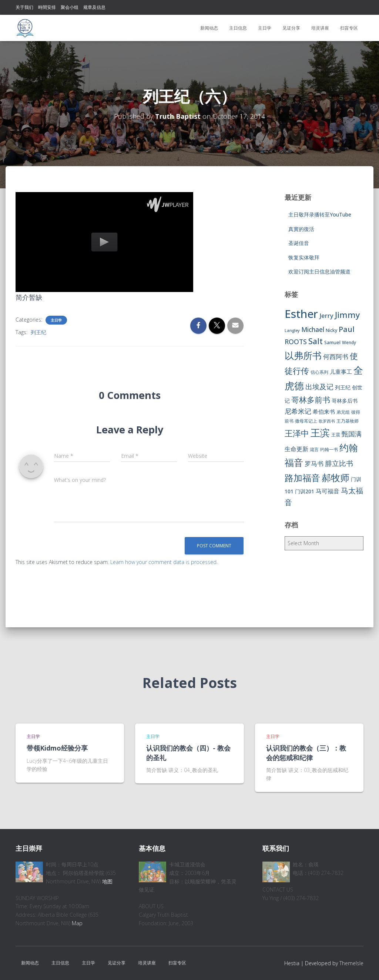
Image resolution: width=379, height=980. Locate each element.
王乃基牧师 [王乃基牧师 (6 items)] (348, 421)
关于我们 (24, 7)
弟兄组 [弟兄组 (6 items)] (343, 412)
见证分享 (291, 28)
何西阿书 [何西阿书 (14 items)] (336, 357)
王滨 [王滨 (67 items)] (320, 433)
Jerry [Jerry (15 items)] (326, 316)
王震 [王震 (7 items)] (336, 435)
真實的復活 (301, 229)
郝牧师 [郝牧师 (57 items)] (336, 477)
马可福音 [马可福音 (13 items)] (328, 491)
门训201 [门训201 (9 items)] (305, 491)
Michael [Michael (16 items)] (313, 330)
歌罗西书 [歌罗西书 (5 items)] (327, 421)
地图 (107, 881)
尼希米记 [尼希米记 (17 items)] (298, 411)
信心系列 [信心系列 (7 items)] (319, 372)
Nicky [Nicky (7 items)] (331, 330)
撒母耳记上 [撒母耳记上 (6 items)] (306, 421)
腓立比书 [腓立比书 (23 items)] (339, 463)
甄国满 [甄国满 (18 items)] (352, 434)
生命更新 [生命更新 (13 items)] (296, 449)
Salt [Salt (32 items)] (316, 341)
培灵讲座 (320, 28)
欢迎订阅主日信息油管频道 (319, 271)
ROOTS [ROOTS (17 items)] (296, 342)
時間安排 (47, 7)
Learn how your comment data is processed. (164, 562)
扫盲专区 (349, 28)
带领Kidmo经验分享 (57, 748)
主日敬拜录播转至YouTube (320, 214)
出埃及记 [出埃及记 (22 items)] (319, 387)
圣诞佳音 (299, 243)
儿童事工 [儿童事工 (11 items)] (341, 372)
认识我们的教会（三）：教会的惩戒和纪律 (306, 753)
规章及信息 (94, 7)
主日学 (265, 28)
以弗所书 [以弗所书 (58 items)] (303, 355)
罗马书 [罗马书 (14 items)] (314, 464)
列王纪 (38, 332)
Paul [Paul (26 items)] (347, 329)
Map (77, 923)
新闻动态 (209, 28)
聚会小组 (70, 7)
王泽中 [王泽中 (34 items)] (297, 433)
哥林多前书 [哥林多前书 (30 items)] (311, 400)
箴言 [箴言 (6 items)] (314, 449)
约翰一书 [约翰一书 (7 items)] (329, 449)
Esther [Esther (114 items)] (301, 314)
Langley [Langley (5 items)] (292, 330)
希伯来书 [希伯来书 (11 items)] (324, 412)
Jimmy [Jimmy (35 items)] (347, 315)
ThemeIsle (351, 963)
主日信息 (238, 28)
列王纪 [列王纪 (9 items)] (343, 387)
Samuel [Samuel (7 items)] (332, 343)
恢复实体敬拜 (304, 257)
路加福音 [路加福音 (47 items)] (302, 478)
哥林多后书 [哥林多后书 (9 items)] (345, 401)
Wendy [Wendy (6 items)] (349, 343)
